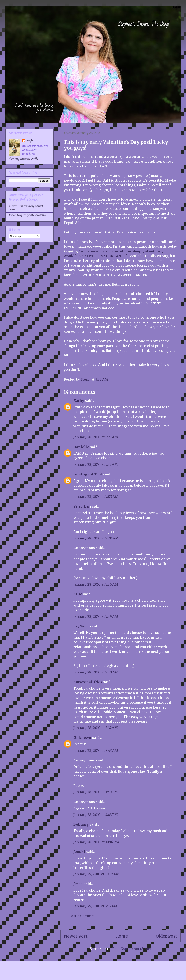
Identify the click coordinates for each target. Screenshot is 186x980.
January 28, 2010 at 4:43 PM (96, 815)
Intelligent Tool (88, 474)
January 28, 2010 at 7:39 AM (96, 616)
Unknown (82, 738)
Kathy (79, 401)
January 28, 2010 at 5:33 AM (96, 464)
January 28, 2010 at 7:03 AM (96, 497)
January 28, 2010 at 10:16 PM (96, 842)
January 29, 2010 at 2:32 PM (95, 906)
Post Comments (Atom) (132, 949)
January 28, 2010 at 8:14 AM (96, 728)
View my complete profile (23, 159)
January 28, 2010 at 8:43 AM (96, 751)
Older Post (166, 936)
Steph (29, 141)
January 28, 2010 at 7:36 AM (96, 584)
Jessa (78, 884)
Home (122, 936)
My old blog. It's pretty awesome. (28, 216)
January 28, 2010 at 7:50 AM (96, 672)
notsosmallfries (88, 682)
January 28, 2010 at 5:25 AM (96, 437)
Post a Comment (83, 916)
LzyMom (81, 626)
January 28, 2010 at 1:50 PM (96, 792)
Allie (78, 594)
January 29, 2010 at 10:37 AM (96, 874)
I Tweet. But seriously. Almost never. (26, 208)
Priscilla (81, 506)
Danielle (81, 447)
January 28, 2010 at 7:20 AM (96, 538)
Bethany (81, 824)
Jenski (79, 852)
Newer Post (76, 936)
